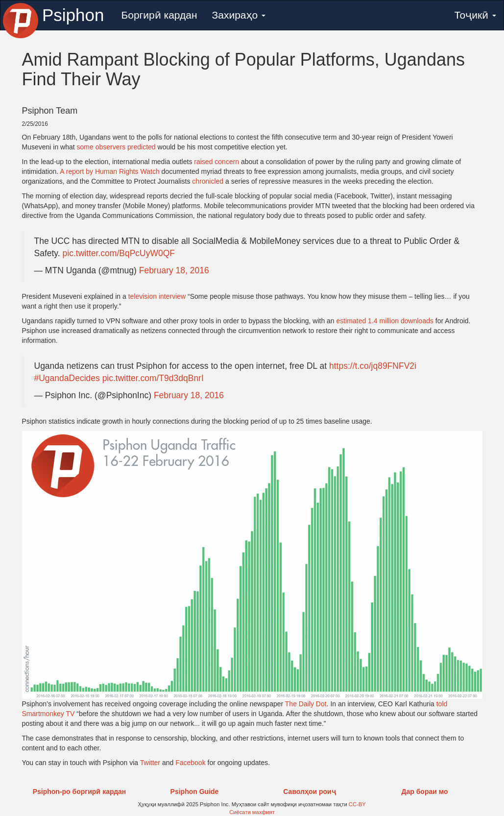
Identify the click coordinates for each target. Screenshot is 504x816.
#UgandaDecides (67, 378)
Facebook (190, 763)
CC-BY (357, 804)
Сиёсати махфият (252, 812)
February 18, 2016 (174, 270)
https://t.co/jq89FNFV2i (373, 366)
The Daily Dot (306, 704)
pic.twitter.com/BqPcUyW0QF (119, 253)
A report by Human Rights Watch (109, 171)
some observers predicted (116, 147)
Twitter (150, 763)
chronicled (208, 181)
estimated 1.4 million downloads (385, 321)
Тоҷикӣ (475, 15)
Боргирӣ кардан (159, 15)
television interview (157, 296)
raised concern (216, 162)
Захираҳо (239, 15)
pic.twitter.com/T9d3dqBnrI (153, 378)
